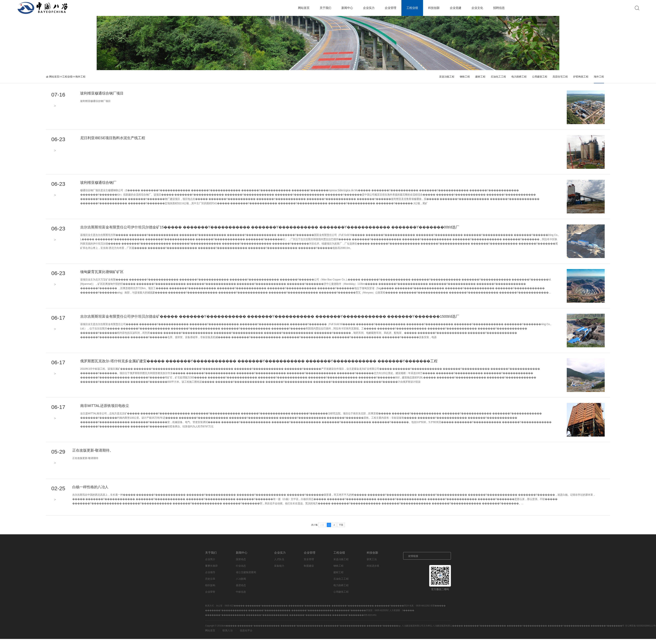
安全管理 (309, 559)
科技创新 (434, 8)
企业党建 (456, 8)
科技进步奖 (373, 566)
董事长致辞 (211, 566)
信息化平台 (246, 630)
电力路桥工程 (519, 77)
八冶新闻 (241, 579)
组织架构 (210, 585)
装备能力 (279, 566)
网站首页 (304, 8)
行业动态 (241, 566)
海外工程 (80, 77)
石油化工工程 (498, 77)
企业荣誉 (210, 592)
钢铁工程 (465, 77)
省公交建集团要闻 (246, 572)
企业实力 (369, 8)
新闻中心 (347, 8)
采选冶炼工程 (447, 77)
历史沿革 (210, 579)
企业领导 (210, 572)
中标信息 (241, 592)
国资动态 (241, 559)
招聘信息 (499, 8)
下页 (341, 525)
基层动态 (241, 585)
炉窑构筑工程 (581, 77)
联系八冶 (228, 630)
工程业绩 (412, 8)
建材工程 (480, 77)
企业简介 (210, 559)
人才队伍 (279, 559)
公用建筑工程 (540, 77)
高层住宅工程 (560, 77)
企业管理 (391, 8)
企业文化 (477, 8)
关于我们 (325, 8)
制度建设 (309, 566)
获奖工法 (372, 559)
